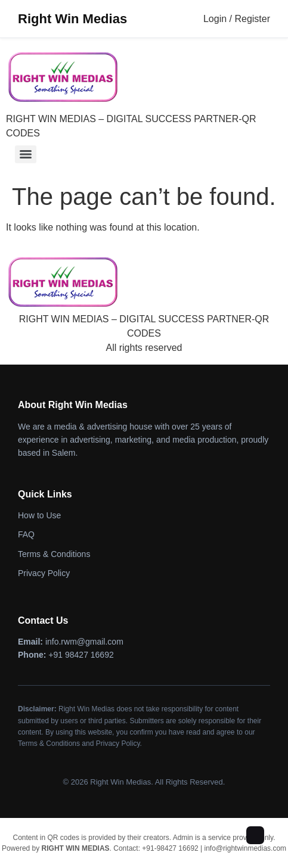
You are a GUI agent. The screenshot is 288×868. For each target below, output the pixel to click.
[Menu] (26, 154)
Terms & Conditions (54, 554)
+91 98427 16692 (81, 655)
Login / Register (237, 19)
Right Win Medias (72, 19)
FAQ (26, 534)
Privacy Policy (44, 573)
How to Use (39, 515)
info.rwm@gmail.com (84, 642)
